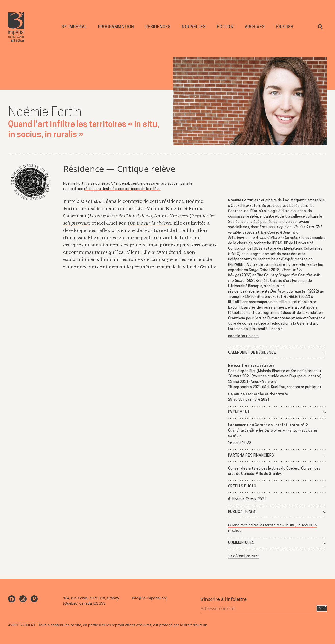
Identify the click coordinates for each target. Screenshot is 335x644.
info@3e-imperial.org (150, 598)
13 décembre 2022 (244, 556)
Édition (225, 27)
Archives (255, 27)
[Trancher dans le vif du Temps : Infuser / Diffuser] (30, 183)
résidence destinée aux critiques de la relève (122, 189)
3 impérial (74, 27)
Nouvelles (194, 27)
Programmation (116, 27)
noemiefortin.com (243, 336)
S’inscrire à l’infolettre (224, 599)
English (285, 27)
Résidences (158, 27)
